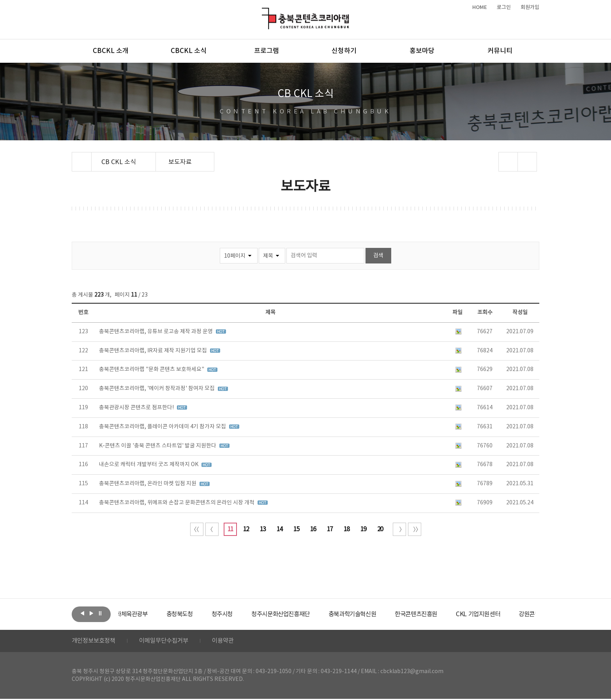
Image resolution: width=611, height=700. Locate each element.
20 (380, 529)
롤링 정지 (100, 613)
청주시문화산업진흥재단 (306, 614)
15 (296, 529)
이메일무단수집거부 (169, 642)
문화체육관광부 (148, 614)
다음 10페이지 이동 (399, 529)
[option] (148, 614)
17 (330, 529)
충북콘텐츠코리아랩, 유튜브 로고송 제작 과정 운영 (156, 332)
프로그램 (267, 51)
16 (313, 529)
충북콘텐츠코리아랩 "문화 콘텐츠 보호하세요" (152, 369)
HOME (480, 7)
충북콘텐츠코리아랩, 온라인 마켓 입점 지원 (148, 484)
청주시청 (245, 614)
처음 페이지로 (197, 529)
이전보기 (82, 613)
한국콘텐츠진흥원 (449, 614)
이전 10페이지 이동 (212, 529)
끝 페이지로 (415, 529)
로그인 (504, 7)
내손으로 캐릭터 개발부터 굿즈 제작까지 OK (149, 465)
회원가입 (530, 7)
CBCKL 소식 (189, 51)
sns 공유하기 (508, 162)
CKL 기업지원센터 (514, 614)
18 (346, 529)
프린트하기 (527, 162)
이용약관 (230, 642)
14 (279, 529)
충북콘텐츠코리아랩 (264, 12)
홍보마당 (422, 51)
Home (74, 157)
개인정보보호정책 (95, 642)
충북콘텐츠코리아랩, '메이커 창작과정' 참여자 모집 (157, 389)
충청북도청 (200, 614)
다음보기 (91, 613)
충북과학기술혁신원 (382, 614)
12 (246, 529)
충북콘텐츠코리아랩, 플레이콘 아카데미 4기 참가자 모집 (163, 427)
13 (263, 529)
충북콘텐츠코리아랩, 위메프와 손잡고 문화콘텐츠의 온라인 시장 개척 (177, 503)
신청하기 (344, 51)
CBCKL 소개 (111, 51)
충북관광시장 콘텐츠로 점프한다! (137, 408)
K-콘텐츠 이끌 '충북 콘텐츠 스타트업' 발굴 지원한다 (158, 446)
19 (363, 529)
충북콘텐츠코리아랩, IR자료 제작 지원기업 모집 (154, 351)
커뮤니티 (500, 51)
